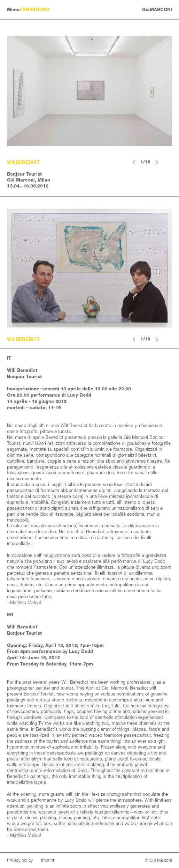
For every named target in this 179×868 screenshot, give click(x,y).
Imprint (48, 860)
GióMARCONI (157, 10)
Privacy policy (20, 860)
